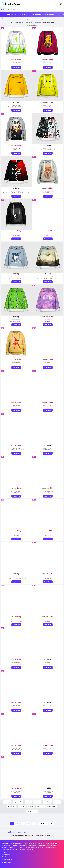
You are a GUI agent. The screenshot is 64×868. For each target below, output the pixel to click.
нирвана (7, 802)
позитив (57, 802)
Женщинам (37, 14)
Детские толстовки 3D (34, 19)
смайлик (37, 802)
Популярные (11, 14)
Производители (7, 859)
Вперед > (43, 823)
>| (52, 823)
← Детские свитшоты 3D (21, 835)
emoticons (47, 802)
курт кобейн (18, 802)
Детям (7, 19)
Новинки (5, 856)
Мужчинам (50, 14)
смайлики (12, 806)
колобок (22, 806)
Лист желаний (6, 862)
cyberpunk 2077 (32, 811)
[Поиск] (61, 9)
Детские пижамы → (45, 835)
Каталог (24, 14)
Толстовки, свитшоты (18, 19)
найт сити (40, 806)
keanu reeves (52, 806)
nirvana (28, 802)
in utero (31, 806)
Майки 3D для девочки (17, 832)
